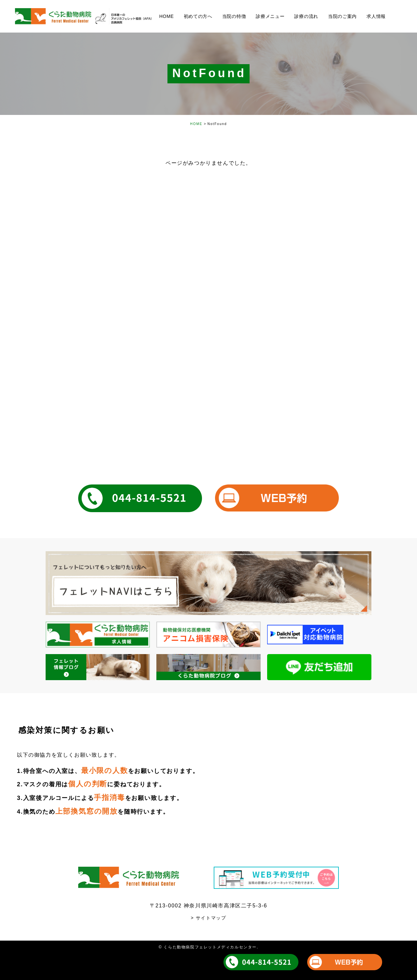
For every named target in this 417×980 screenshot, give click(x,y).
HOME (196, 124)
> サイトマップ (209, 918)
